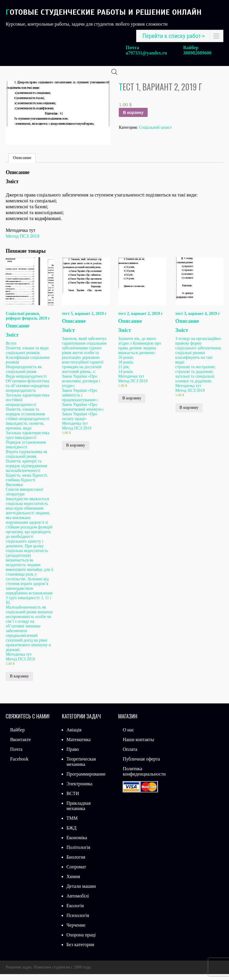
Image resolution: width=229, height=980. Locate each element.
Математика (78, 745)
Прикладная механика (78, 812)
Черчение (76, 931)
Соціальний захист (155, 133)
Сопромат (76, 873)
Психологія (78, 921)
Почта (16, 755)
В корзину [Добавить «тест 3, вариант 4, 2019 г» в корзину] (189, 413)
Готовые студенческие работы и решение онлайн (104, 12)
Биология (76, 863)
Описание (22, 164)
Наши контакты (138, 745)
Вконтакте (20, 745)
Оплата (130, 755)
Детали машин (81, 892)
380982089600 (197, 53)
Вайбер (17, 736)
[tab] (22, 164)
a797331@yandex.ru (146, 53)
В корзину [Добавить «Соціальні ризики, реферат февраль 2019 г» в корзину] (19, 682)
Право (73, 755)
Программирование (86, 780)
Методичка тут (19, 660)
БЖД (71, 834)
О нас (128, 736)
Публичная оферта (141, 765)
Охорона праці (81, 941)
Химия (73, 882)
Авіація (74, 736)
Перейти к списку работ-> (174, 36)
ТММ (72, 824)
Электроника (79, 790)
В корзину (133, 118)
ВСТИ (73, 799)
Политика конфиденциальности (144, 777)
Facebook (19, 765)
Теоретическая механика (81, 767)
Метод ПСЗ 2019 (22, 242)
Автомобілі (78, 902)
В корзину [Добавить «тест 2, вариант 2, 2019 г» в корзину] (132, 404)
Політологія (78, 853)
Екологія (75, 912)
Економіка (77, 843)
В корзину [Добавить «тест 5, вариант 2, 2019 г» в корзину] (75, 451)
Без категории (80, 950)
